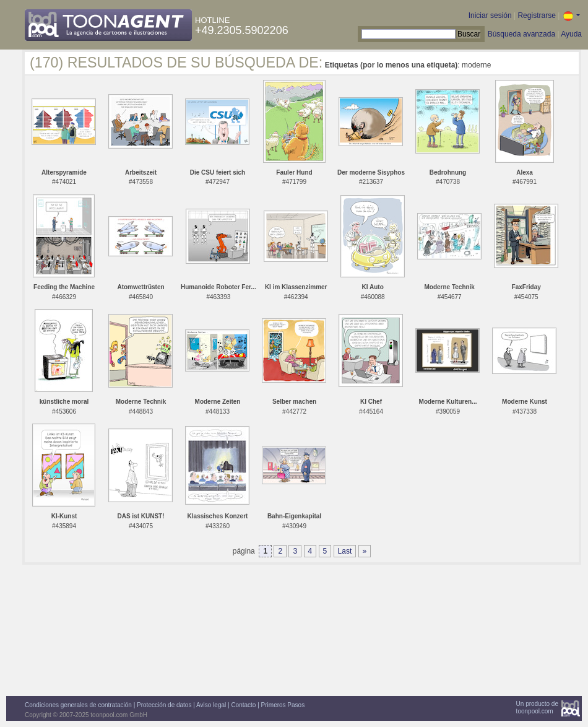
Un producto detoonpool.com (537, 707)
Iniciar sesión (490, 15)
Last (345, 551)
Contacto (243, 705)
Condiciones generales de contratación (78, 705)
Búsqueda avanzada (521, 34)
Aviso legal (211, 705)
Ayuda (571, 34)
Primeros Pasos (283, 705)
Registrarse (536, 15)
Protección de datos (164, 705)
